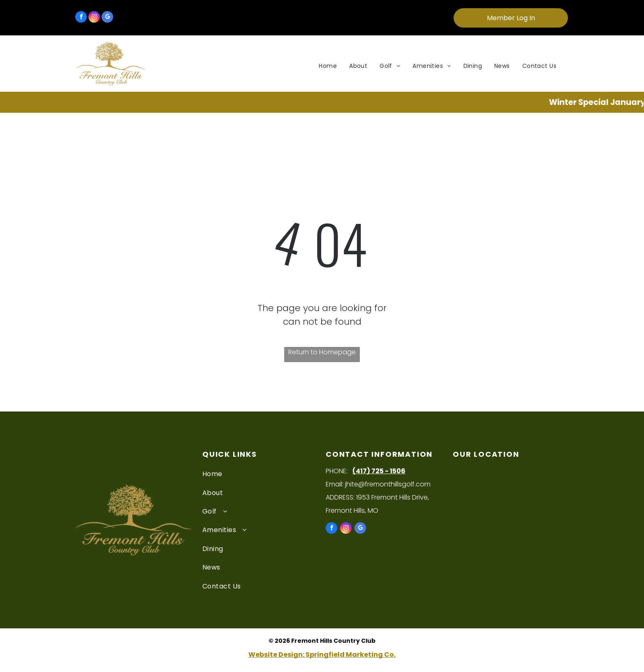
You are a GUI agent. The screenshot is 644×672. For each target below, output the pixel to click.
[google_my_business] (107, 18)
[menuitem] (328, 66)
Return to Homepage (322, 352)
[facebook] (81, 18)
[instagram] (94, 18)
